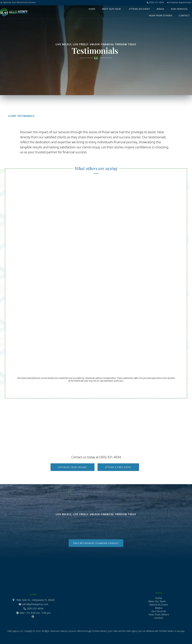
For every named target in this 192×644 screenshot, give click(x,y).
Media (160, 9)
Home (92, 9)
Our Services (179, 9)
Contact (184, 15)
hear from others (161, 15)
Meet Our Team (111, 9)
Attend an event (139, 9)
